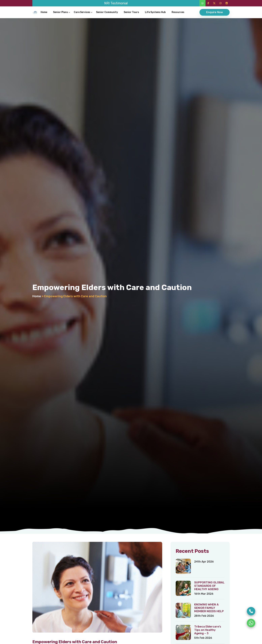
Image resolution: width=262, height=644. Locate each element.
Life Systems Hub (155, 12)
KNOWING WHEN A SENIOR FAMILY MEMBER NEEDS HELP (209, 608)
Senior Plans (61, 12)
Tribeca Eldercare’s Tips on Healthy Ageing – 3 (208, 630)
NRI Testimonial (116, 3)
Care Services (82, 12)
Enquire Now (215, 12)
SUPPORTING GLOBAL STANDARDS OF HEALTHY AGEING (209, 586)
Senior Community (107, 12)
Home (44, 12)
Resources (178, 12)
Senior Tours (131, 12)
